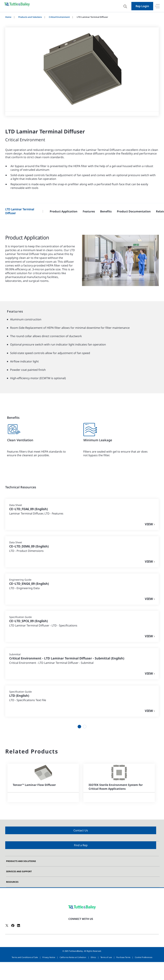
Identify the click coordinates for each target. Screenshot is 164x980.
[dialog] (82, 18)
